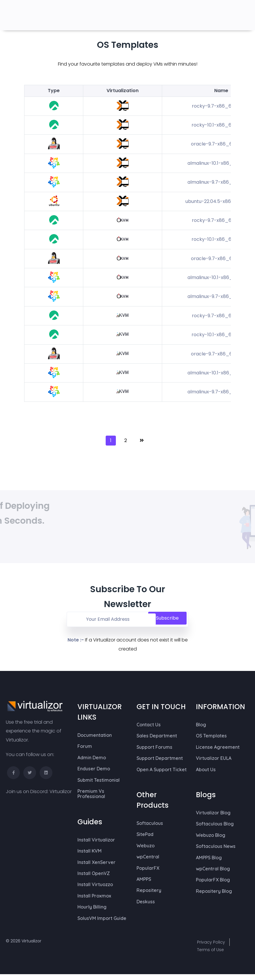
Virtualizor (61, 791)
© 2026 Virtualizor (24, 941)
